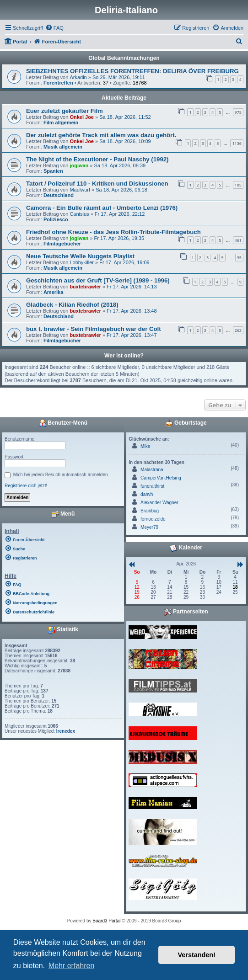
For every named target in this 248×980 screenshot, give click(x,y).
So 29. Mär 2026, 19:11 (119, 77)
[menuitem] (54, 28)
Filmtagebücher (62, 244)
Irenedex (66, 731)
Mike (145, 446)
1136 (237, 143)
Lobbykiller (82, 262)
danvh (147, 494)
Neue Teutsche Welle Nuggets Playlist (80, 256)
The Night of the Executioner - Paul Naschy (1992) (97, 159)
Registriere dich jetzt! (26, 486)
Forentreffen (58, 83)
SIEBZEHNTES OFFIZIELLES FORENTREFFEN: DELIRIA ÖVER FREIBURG (132, 71)
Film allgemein (61, 122)
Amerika (53, 292)
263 (238, 330)
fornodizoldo (153, 519)
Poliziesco (56, 219)
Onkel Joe (82, 117)
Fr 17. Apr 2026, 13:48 (132, 311)
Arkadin (78, 77)
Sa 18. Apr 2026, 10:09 (125, 141)
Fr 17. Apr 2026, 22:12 (120, 214)
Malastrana (152, 470)
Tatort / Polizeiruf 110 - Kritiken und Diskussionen (97, 184)
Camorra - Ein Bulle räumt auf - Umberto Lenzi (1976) (102, 208)
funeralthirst (152, 486)
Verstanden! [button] (197, 955)
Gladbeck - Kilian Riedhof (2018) (72, 305)
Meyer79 (149, 527)
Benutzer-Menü (63, 423)
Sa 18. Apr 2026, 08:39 (120, 165)
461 (238, 240)
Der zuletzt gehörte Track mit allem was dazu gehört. (101, 135)
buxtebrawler (85, 287)
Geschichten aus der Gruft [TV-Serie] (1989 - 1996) (98, 280)
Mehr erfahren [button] (72, 966)
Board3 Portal (106, 921)
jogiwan (79, 165)
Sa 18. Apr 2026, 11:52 (125, 117)
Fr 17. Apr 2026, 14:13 (132, 287)
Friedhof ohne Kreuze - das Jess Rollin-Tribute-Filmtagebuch (113, 232)
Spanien (53, 171)
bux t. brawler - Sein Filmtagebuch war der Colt (94, 329)
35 (239, 258)
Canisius (79, 214)
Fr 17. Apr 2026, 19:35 (119, 238)
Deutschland (59, 195)
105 (238, 185)
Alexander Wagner (159, 503)
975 (238, 112)
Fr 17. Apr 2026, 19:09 (124, 262)
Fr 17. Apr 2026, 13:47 (132, 335)
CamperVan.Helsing (161, 478)
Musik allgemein (63, 147)
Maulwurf (80, 190)
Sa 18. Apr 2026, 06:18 (121, 190)
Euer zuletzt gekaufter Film (65, 111)
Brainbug (150, 511)
